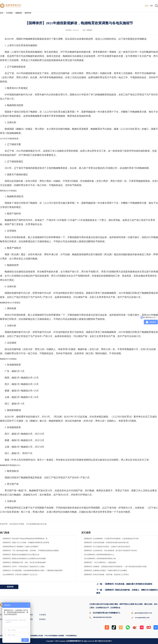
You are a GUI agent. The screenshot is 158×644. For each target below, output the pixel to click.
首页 (2, 13)
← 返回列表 (9, 587)
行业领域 (43, 615)
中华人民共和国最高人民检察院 (54, 636)
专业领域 (9, 13)
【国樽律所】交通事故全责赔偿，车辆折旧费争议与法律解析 (105, 570)
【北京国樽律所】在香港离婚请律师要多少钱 (99, 558)
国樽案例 (29, 619)
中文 (146, 6)
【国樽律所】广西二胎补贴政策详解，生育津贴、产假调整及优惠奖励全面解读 (30, 550)
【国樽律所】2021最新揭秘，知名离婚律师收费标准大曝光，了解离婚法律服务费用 (32, 570)
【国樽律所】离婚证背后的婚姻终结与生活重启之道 (21, 555)
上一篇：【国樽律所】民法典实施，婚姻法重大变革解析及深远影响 (124, 584)
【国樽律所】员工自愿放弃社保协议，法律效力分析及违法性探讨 (107, 547)
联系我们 (43, 619)
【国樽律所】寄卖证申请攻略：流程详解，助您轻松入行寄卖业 (106, 575)
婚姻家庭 (19, 13)
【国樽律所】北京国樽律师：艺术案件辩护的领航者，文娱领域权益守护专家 (111, 539)
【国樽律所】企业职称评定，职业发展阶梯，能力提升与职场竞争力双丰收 (110, 550)
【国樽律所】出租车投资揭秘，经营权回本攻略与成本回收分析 (106, 542)
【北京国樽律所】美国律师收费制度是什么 (99, 555)
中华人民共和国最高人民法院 (34, 636)
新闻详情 (28, 13)
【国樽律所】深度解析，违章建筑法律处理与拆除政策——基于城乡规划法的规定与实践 (115, 567)
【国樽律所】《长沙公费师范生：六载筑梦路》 (100, 562)
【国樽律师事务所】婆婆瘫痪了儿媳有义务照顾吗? (20, 547)
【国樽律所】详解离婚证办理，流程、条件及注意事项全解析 (24, 562)
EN (152, 6)
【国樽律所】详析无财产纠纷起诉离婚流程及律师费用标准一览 (25, 539)
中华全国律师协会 (71, 636)
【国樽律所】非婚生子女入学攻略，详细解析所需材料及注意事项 (25, 542)
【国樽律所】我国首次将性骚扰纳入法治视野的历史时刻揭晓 (24, 558)
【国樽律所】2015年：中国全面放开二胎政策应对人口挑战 (23, 567)
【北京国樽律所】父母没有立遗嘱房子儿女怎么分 (20, 575)
